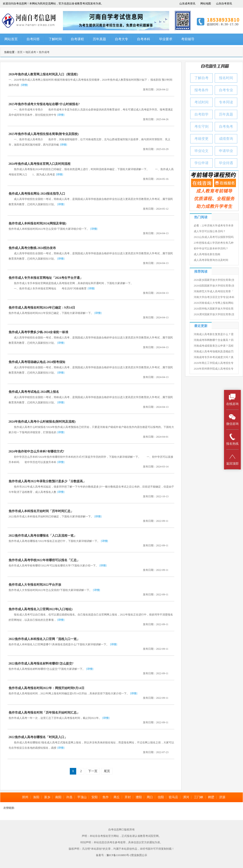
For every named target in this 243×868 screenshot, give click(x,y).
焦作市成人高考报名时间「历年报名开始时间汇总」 (44, 713)
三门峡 (199, 797)
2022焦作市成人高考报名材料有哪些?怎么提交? (41, 664)
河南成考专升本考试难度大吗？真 (214, 357)
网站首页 (11, 39)
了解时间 (55, 39)
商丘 (117, 797)
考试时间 (201, 102)
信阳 (161, 797)
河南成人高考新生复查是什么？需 (214, 334)
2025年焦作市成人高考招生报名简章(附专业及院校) (44, 134)
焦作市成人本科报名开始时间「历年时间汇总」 (41, 511)
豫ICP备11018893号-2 (119, 855)
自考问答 (33, 39)
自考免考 (226, 126)
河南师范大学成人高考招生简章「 (214, 291)
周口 (150, 797)
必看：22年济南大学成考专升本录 (214, 226)
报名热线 (232, 439)
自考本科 (144, 39)
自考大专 (121, 39)
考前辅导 (188, 39)
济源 (222, 797)
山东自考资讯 (224, 4)
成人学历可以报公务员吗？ (210, 231)
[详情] (25, 85)
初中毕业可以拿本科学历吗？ (211, 249)
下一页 (93, 771)
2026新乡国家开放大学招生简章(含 (214, 280)
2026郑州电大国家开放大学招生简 (214, 309)
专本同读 (226, 102)
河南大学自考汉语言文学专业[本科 (214, 297)
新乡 (47, 797)
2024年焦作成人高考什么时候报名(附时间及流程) (42, 422)
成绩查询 (226, 139)
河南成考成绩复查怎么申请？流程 (214, 346)
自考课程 (77, 39)
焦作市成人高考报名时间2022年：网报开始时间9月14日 (47, 688)
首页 (20, 52)
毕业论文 (201, 151)
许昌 (69, 797)
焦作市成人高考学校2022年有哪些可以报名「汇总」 (44, 560)
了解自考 (201, 78)
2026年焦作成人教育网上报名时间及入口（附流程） (44, 74)
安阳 (95, 797)
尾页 (107, 771)
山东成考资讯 (187, 4)
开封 (128, 797)
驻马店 (173, 797)
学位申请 (201, 163)
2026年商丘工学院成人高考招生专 (214, 363)
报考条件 (201, 90)
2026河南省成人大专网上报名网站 (214, 303)
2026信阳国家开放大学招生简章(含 (214, 286)
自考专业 (226, 90)
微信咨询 (232, 419)
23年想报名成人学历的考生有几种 (214, 243)
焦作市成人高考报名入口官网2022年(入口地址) (41, 609)
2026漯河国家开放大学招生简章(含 (214, 314)
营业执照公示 (139, 855)
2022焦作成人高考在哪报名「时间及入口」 (38, 737)
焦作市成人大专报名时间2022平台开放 (35, 585)
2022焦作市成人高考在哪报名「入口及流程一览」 (43, 536)
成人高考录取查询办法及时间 (211, 260)
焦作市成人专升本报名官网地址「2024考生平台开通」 (46, 278)
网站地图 (206, 4)
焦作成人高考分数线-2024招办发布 (32, 248)
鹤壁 (211, 797)
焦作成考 (44, 52)
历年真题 (99, 39)
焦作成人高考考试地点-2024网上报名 (34, 392)
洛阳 (36, 797)
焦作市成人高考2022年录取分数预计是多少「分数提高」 (47, 481)
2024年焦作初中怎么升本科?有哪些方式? (36, 451)
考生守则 (201, 126)
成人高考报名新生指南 (207, 254)
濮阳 (139, 797)
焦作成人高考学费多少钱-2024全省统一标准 (39, 332)
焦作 (106, 797)
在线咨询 (232, 400)
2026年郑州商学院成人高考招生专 (214, 369)
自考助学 (201, 114)
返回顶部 (232, 459)
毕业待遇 (226, 163)
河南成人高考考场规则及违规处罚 (214, 351)
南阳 (58, 797)
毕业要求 (166, 39)
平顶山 (82, 797)
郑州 (25, 797)
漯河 (186, 797)
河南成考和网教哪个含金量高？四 (214, 340)
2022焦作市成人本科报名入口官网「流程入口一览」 (44, 639)
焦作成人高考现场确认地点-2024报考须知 (37, 362)
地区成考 (31, 52)
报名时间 (226, 78)
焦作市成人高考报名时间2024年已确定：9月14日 (42, 308)
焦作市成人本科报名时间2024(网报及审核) (37, 223)
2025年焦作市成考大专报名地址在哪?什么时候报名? (44, 104)
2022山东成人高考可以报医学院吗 (214, 237)
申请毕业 (226, 151)
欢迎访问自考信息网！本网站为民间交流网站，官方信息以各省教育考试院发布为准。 (53, 4)
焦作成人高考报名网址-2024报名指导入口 (37, 194)
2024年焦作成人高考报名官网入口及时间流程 (40, 164)
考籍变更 (201, 139)
